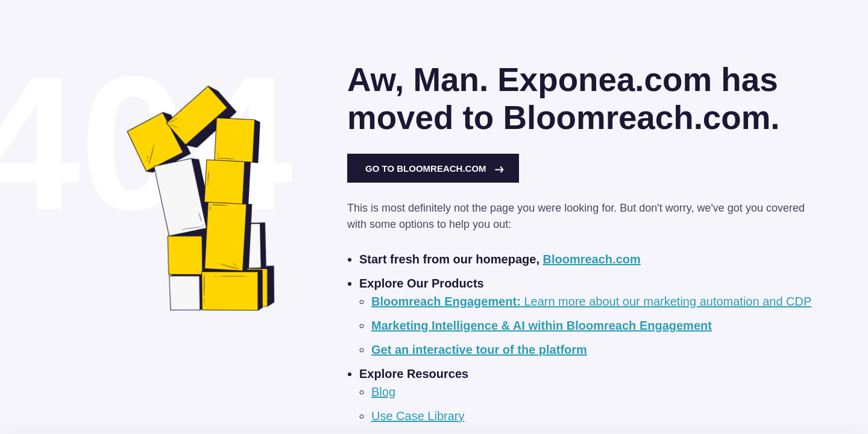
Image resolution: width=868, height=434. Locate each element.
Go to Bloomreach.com (435, 168)
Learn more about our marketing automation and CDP (591, 301)
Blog (383, 392)
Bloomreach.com (592, 259)
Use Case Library (418, 416)
